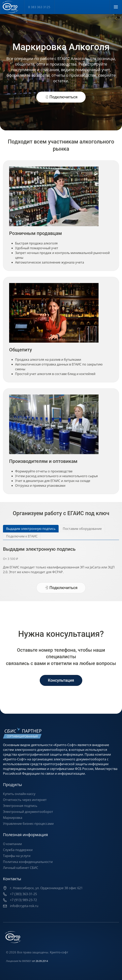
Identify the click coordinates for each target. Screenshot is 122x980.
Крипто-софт (59, 952)
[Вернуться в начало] (12, 7)
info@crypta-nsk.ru (24, 906)
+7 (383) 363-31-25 (23, 894)
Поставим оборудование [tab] (82, 529)
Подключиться (61, 100)
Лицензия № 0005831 (18, 961)
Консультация (61, 680)
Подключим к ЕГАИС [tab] (22, 536)
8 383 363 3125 (39, 7)
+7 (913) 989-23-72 (23, 900)
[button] (116, 7)
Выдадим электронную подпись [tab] (31, 529)
